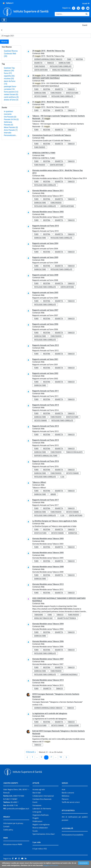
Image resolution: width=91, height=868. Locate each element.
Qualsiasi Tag (9, 68)
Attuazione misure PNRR (13, 844)
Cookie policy (8, 830)
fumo (8, 73)
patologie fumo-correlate (61, 66)
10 (61, 757)
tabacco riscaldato (74, 452)
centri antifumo (11, 97)
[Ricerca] (69, 14)
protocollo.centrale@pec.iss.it (18, 809)
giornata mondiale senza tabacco (48, 59)
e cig (62, 477)
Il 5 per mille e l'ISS (40, 849)
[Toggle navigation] (4, 20)
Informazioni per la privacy (13, 823)
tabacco (9, 71)
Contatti (6, 826)
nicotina (9, 79)
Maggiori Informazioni (51, 865)
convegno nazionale (69, 674)
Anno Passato (11, 130)
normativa (73, 533)
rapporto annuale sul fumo (46, 456)
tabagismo (39, 615)
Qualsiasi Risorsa (11, 51)
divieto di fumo (11, 100)
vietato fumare (11, 94)
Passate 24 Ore (11, 119)
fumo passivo (11, 92)
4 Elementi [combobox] (32, 752)
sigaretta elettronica (67, 618)
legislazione (73, 725)
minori (53, 494)
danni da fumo (64, 63)
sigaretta (9, 76)
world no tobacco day (61, 70)
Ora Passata (10, 117)
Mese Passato (11, 127)
